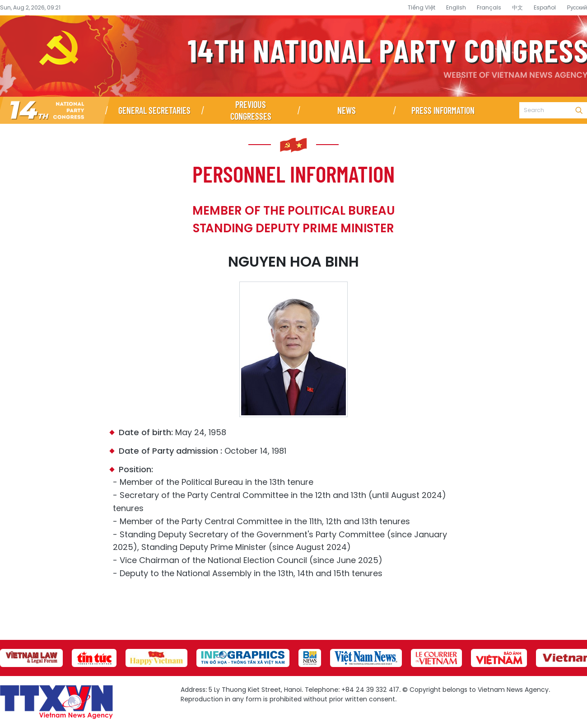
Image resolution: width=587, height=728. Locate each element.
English (456, 7)
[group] (31, 658)
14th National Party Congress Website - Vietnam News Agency (293, 56)
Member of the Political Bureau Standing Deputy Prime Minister (293, 219)
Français (489, 7)
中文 (517, 7)
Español (545, 7)
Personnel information (293, 174)
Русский (577, 7)
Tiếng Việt (422, 7)
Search (579, 110)
